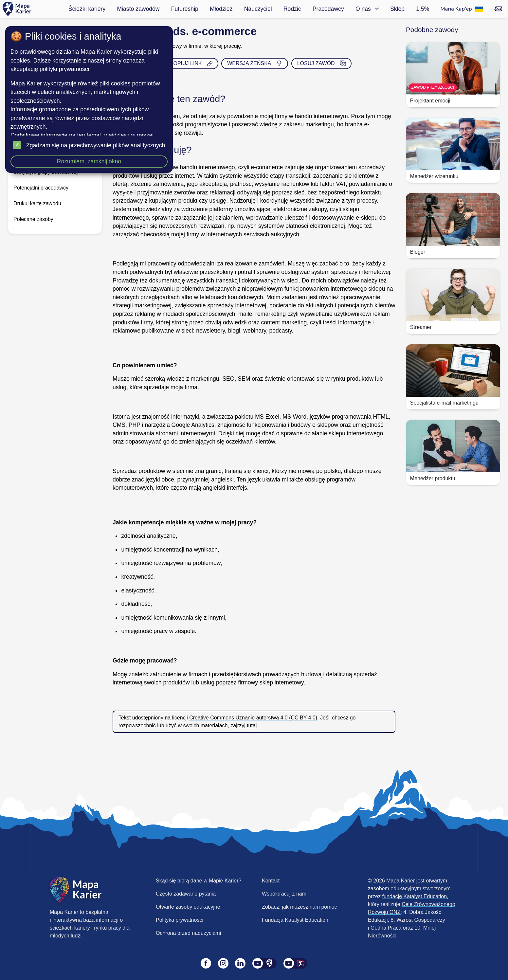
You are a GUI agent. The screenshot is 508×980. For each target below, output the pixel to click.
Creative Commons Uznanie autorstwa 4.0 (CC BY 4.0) (253, 718)
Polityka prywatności (180, 920)
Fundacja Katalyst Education (295, 920)
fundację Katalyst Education (415, 896)
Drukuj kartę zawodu (37, 203)
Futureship (185, 9)
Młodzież (221, 9)
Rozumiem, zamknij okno (89, 161)
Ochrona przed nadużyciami (188, 933)
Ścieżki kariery (87, 9)
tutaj (252, 726)
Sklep (397, 9)
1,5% (423, 9)
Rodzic (292, 9)
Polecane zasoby (33, 219)
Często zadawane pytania (186, 894)
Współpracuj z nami (285, 894)
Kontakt (271, 881)
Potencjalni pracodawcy (41, 188)
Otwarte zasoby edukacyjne (188, 907)
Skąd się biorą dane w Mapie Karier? (199, 881)
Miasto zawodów (138, 9)
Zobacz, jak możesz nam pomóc (299, 907)
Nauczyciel (258, 9)
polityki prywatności (64, 69)
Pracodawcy (328, 9)
